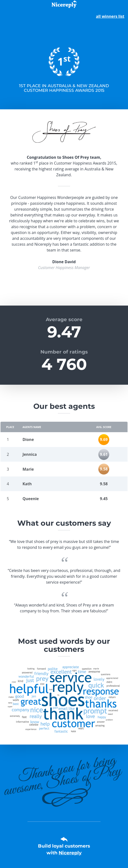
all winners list (110, 16)
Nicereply (70, 853)
